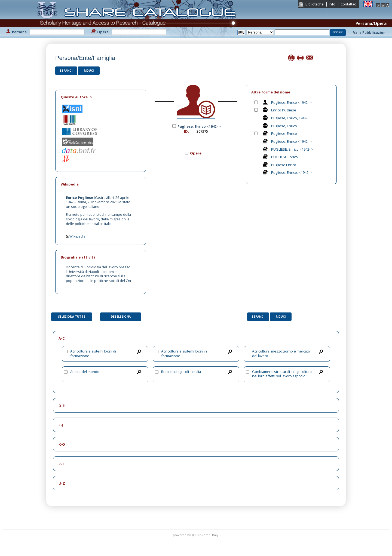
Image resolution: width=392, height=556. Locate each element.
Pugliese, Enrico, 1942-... (290, 118)
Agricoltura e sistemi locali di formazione (93, 353)
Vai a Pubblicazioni (370, 32)
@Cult (197, 535)
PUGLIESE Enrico (284, 157)
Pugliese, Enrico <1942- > (291, 102)
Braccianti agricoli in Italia (181, 372)
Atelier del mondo (85, 372)
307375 (202, 131)
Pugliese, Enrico (284, 126)
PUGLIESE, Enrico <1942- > (292, 149)
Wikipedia (76, 236)
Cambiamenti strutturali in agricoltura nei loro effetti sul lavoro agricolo (282, 374)
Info (332, 4)
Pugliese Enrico (284, 165)
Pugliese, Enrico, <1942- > (292, 172)
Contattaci (349, 4)
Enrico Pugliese (284, 110)
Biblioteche (315, 4)
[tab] (101, 97)
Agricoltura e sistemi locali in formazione (184, 353)
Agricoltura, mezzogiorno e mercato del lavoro (281, 353)
